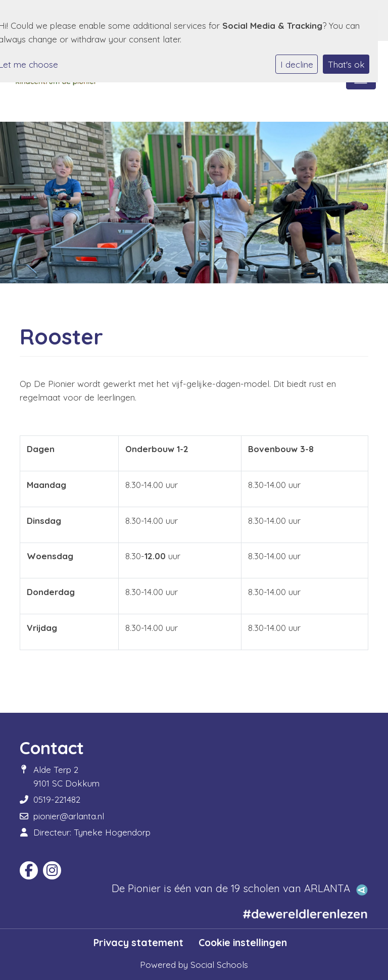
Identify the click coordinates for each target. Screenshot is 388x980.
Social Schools (219, 965)
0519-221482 (57, 799)
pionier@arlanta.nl (69, 816)
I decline (297, 64)
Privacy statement (138, 943)
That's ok (346, 64)
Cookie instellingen (243, 943)
